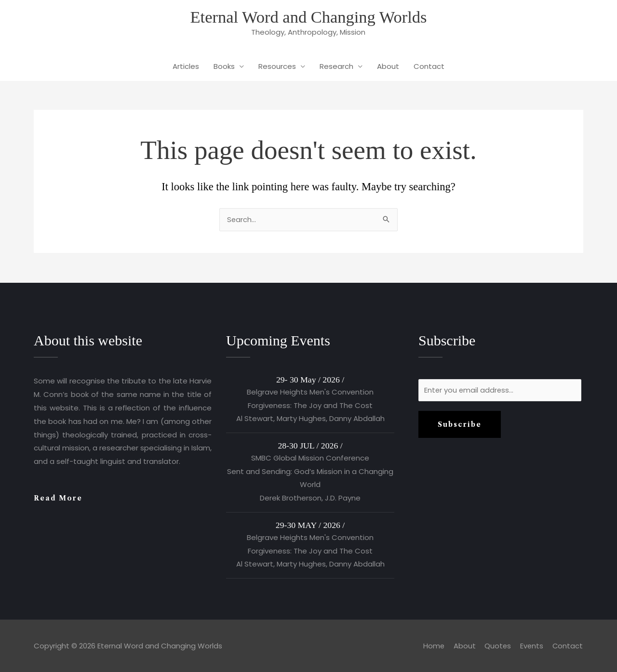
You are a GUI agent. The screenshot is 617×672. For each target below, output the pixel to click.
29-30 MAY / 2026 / (310, 525)
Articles (186, 67)
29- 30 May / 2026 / (310, 380)
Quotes (497, 646)
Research (336, 67)
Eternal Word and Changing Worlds (309, 17)
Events (531, 646)
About (388, 67)
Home (432, 646)
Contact (429, 67)
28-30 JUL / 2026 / (310, 446)
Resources (277, 67)
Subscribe (460, 425)
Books (224, 67)
